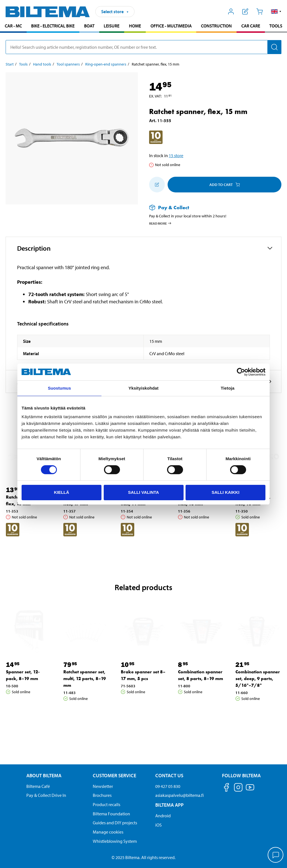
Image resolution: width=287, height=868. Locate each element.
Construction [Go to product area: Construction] (216, 26)
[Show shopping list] (245, 11)
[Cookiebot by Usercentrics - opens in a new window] (241, 372)
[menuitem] (13, 26)
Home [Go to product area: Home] (135, 26)
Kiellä (61, 492)
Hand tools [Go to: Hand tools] (42, 64)
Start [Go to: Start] (10, 64)
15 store (176, 155)
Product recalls (107, 804)
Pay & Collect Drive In (46, 795)
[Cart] (259, 11)
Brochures (102, 795)
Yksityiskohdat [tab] (143, 388)
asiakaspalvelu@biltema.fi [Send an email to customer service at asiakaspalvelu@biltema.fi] (180, 795)
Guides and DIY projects (115, 823)
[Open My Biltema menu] (231, 11)
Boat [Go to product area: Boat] (89, 26)
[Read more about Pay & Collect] (210, 207)
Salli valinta (143, 492)
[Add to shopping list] (157, 185)
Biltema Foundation (111, 814)
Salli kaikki (225, 492)
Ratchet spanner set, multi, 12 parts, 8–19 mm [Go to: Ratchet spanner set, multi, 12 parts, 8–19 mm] (85, 679)
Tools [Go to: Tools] (23, 64)
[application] (276, 855)
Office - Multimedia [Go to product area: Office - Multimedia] (171, 26)
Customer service (114, 775)
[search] (143, 47)
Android (163, 816)
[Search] (274, 47)
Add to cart (225, 185)
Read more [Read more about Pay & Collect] (160, 223)
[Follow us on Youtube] (250, 790)
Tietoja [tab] (228, 388)
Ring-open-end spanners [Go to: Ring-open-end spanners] (106, 64)
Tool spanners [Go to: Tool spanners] (68, 64)
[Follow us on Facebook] (226, 788)
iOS (158, 825)
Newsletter (103, 786)
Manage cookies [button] (108, 832)
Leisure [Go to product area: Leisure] (112, 26)
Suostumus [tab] (60, 388)
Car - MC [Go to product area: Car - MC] (13, 26)
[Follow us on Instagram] (238, 788)
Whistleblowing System (115, 841)
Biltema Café (38, 786)
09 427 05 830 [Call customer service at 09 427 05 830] (168, 786)
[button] (276, 11)
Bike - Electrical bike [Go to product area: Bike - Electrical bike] (53, 26)
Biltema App (169, 805)
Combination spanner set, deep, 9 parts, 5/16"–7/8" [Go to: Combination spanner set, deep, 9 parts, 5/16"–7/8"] (258, 679)
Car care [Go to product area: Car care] (251, 26)
